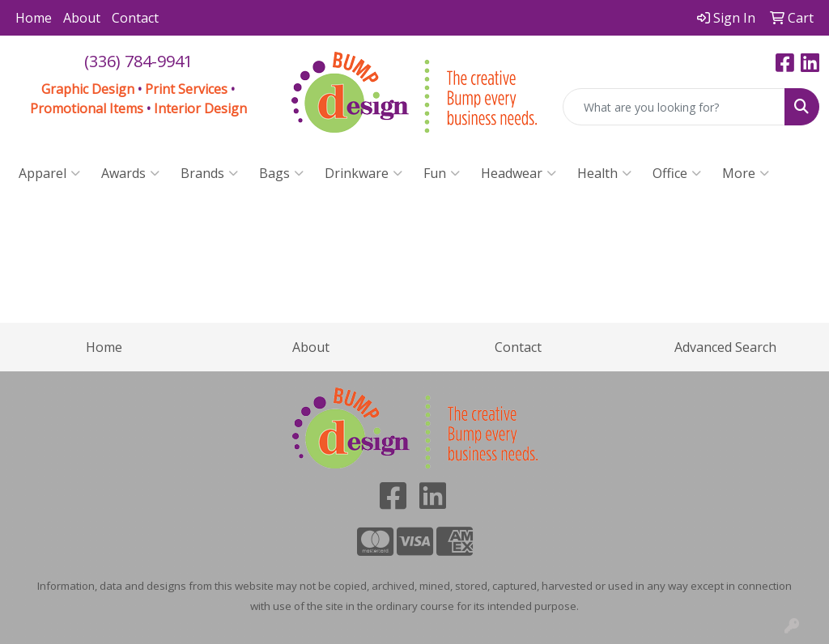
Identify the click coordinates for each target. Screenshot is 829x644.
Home (34, 18)
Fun (442, 173)
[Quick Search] (674, 107)
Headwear (519, 173)
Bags (281, 173)
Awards (130, 173)
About (82, 18)
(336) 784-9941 (138, 61)
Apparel (49, 173)
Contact (135, 18)
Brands (209, 173)
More (746, 173)
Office (677, 173)
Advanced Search (725, 347)
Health (604, 173)
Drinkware (363, 173)
